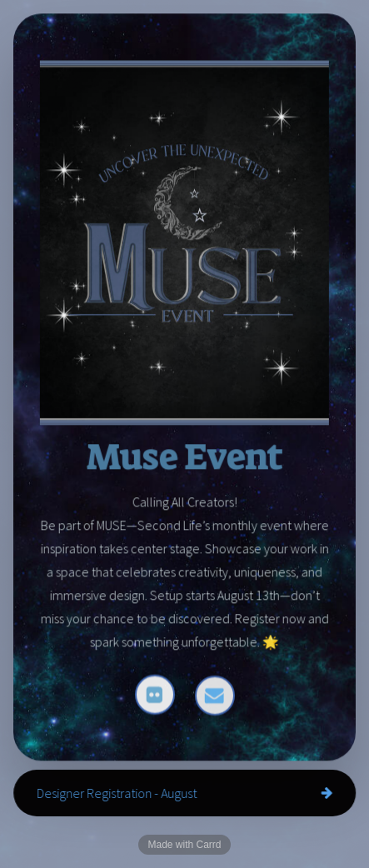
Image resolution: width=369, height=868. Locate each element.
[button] (155, 696)
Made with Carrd (184, 845)
